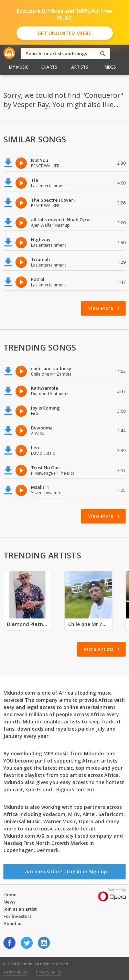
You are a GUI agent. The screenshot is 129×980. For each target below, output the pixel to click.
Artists (80, 67)
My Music (19, 67)
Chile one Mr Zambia (88, 624)
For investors (18, 916)
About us (13, 923)
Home (10, 895)
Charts (49, 67)
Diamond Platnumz (27, 624)
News (9, 902)
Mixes (110, 67)
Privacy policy (49, 972)
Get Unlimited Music (64, 33)
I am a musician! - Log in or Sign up (65, 871)
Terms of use (16, 972)
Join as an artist (20, 909)
